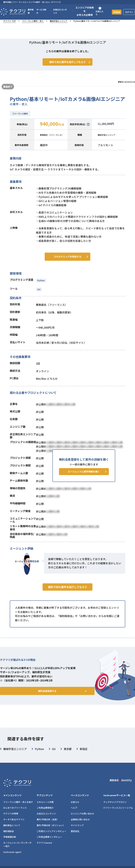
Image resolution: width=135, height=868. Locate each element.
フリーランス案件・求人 (33, 21)
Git (39, 293)
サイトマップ (77, 830)
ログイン (129, 12)
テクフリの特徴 (11, 818)
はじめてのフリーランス (15, 812)
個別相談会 (9, 836)
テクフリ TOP (10, 21)
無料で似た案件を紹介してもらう (68, 597)
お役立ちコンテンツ (46, 818)
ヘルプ (74, 812)
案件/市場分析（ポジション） (51, 830)
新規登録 (116, 12)
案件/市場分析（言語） (48, 824)
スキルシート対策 (45, 807)
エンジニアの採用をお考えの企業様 (83, 11)
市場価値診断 (10, 841)
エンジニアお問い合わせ (82, 818)
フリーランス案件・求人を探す (18, 807)
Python (41, 284)
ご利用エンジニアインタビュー (51, 836)
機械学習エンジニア (59, 21)
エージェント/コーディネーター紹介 (17, 849)
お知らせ (75, 807)
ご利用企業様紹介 (45, 812)
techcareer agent (12, 857)
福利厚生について (12, 830)
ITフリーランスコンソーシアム (118, 812)
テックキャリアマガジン (115, 807)
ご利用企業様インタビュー (49, 841)
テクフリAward (44, 847)
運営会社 (75, 836)
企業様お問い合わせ (80, 824)
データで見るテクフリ (14, 824)
